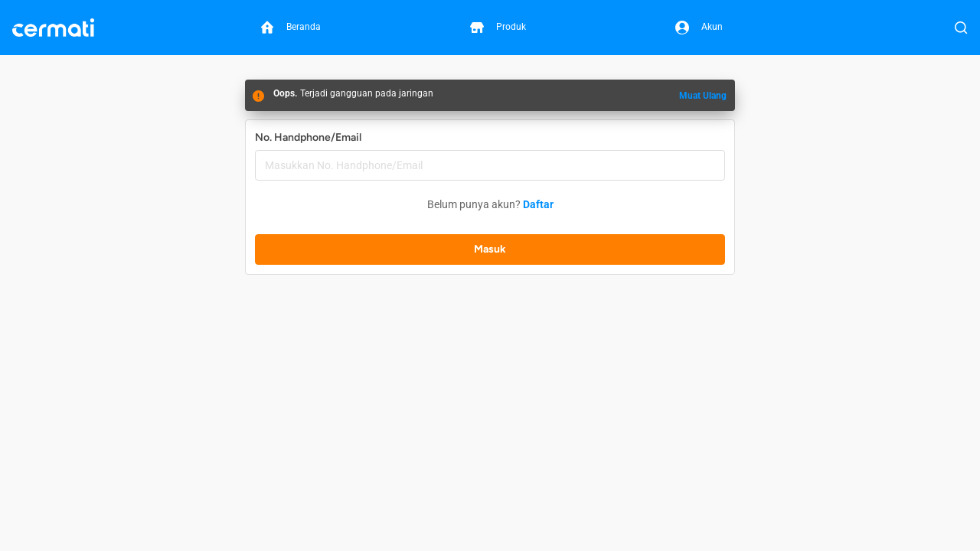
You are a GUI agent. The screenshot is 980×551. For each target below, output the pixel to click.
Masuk (490, 249)
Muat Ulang (703, 96)
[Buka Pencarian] (961, 28)
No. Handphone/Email (308, 137)
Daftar (538, 204)
